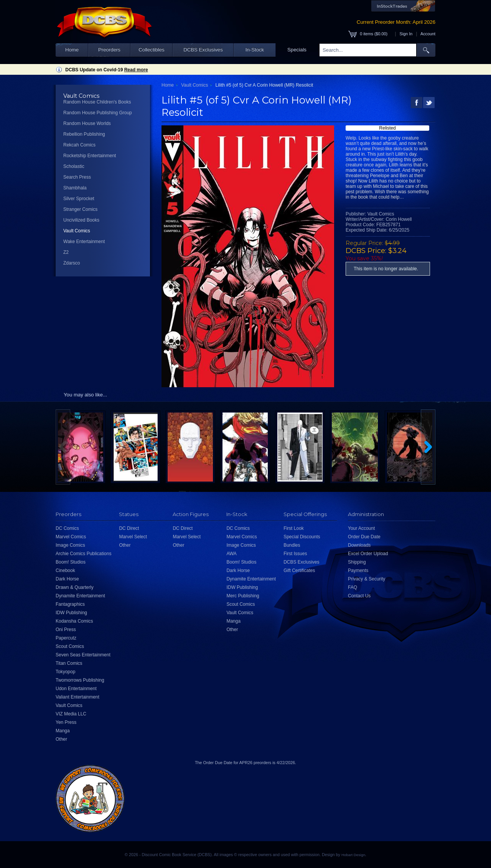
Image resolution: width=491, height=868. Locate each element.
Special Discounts (302, 537)
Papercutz (66, 638)
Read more (136, 70)
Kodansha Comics (74, 621)
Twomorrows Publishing (80, 680)
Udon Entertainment (76, 689)
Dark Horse (67, 579)
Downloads (359, 545)
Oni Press (66, 630)
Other (61, 739)
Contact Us (359, 596)
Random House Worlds (87, 123)
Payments (358, 570)
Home (72, 50)
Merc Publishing (243, 596)
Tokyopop (65, 672)
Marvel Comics (71, 537)
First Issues (295, 554)
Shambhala (75, 188)
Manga (63, 731)
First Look (294, 528)
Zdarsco (72, 263)
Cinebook (65, 570)
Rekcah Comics (79, 145)
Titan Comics (69, 663)
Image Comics (70, 545)
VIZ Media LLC (71, 714)
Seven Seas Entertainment (83, 655)
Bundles (292, 545)
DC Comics (67, 528)
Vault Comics (77, 231)
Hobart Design (353, 855)
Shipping (357, 562)
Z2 (66, 252)
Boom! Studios (71, 562)
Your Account (361, 528)
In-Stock (255, 50)
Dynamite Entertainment (80, 596)
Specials (297, 50)
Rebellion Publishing (84, 134)
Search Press (77, 177)
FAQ (353, 587)
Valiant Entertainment (77, 697)
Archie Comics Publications (83, 554)
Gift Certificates (299, 570)
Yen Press (66, 722)
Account (428, 34)
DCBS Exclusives (203, 50)
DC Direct (129, 528)
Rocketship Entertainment (90, 156)
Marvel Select (133, 537)
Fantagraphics (70, 604)
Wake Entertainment (84, 242)
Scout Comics (70, 646)
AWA (231, 554)
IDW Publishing (71, 613)
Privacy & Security (367, 579)
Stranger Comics (80, 209)
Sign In (406, 34)
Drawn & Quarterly (75, 587)
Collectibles (151, 50)
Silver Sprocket (79, 199)
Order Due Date (364, 537)
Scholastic (74, 166)
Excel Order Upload (368, 554)
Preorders (109, 50)
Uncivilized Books (81, 220)
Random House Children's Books (97, 102)
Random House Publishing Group (98, 113)
